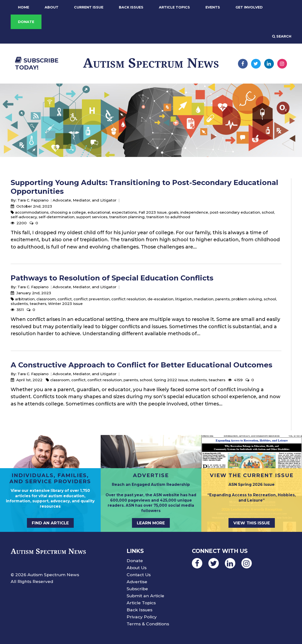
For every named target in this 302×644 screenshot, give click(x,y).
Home (24, 7)
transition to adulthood (168, 217)
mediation (204, 299)
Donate (26, 22)
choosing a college (68, 212)
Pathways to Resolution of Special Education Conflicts (112, 278)
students (19, 304)
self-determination (57, 217)
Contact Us (139, 575)
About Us (137, 568)
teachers (38, 304)
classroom (46, 299)
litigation (184, 299)
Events (213, 7)
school (268, 212)
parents (222, 299)
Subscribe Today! (37, 64)
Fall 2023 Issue (153, 212)
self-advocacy (24, 217)
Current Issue (89, 7)
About (52, 7)
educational (99, 212)
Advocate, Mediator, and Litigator (85, 200)
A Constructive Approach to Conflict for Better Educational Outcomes (142, 365)
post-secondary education (235, 212)
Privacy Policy (142, 617)
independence (194, 212)
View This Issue (252, 523)
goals (173, 212)
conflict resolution (129, 299)
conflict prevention (92, 299)
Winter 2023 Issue (65, 304)
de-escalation (160, 299)
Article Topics (174, 7)
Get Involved (249, 7)
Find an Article (50, 523)
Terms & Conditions (148, 624)
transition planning (127, 217)
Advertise (137, 582)
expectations (124, 212)
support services (92, 217)
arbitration (25, 299)
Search (282, 36)
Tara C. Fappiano (33, 200)
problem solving (247, 299)
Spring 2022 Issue (171, 380)
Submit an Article (145, 596)
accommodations (32, 212)
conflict (65, 299)
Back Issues (131, 7)
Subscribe (137, 589)
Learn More (151, 523)
